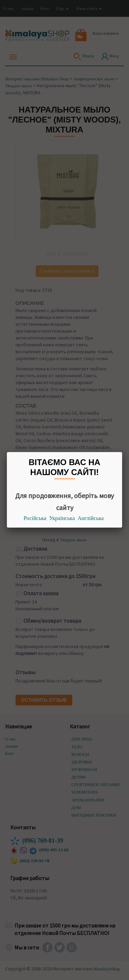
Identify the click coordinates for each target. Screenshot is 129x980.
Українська (62, 518)
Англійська (91, 518)
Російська (35, 518)
